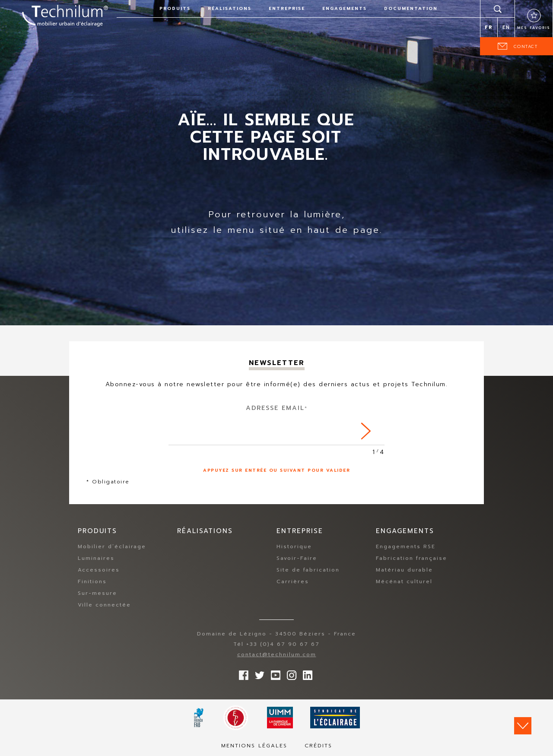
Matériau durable (404, 570)
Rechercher (498, 9)
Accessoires (99, 570)
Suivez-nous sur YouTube (273, 673)
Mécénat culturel (404, 582)
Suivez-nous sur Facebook (242, 673)
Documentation (411, 8)
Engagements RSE (406, 547)
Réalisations (230, 8)
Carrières (293, 582)
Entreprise (287, 8)
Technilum (65, 15)
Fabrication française (412, 559)
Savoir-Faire (297, 559)
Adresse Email (277, 408)
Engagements (345, 8)
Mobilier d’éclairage (112, 547)
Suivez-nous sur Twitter (257, 673)
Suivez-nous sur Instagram (289, 673)
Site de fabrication (308, 570)
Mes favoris (534, 28)
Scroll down (523, 726)
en (506, 27)
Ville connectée (104, 605)
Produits (175, 8)
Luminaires (96, 559)
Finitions (92, 582)
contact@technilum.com (277, 655)
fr (489, 27)
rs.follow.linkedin (305, 673)
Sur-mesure (97, 594)
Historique (294, 547)
